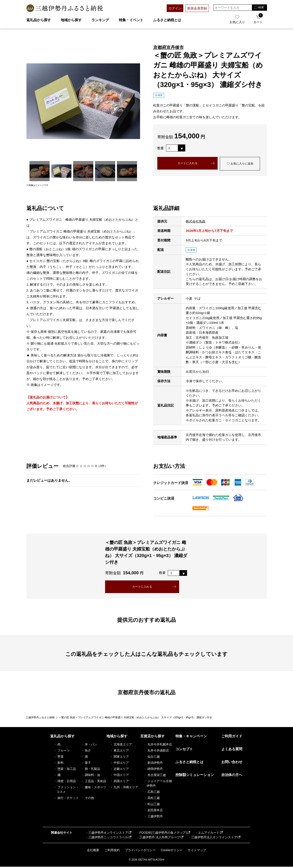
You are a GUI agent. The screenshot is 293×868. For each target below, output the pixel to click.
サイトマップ (197, 851)
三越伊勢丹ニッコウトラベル (107, 838)
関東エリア (119, 758)
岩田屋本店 (153, 811)
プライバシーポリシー (140, 851)
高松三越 (152, 799)
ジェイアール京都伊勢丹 (158, 784)
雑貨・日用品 (65, 782)
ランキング (100, 20)
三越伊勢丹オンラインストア (107, 834)
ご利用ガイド (232, 737)
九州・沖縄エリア (124, 788)
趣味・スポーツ (94, 788)
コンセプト (184, 750)
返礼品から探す (39, 20)
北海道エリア (121, 745)
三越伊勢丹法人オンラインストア (213, 838)
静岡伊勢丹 (153, 770)
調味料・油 (90, 776)
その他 (87, 799)
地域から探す (71, 20)
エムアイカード (207, 834)
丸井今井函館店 (156, 752)
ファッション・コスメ (66, 791)
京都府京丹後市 (168, 47)
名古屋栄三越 (155, 776)
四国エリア (119, 782)
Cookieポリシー (172, 851)
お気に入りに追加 (240, 165)
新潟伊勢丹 (153, 764)
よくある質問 (232, 750)
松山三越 (152, 805)
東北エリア (119, 752)
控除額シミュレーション (195, 776)
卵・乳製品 (90, 770)
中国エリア (119, 776)
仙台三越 (152, 758)
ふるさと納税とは (167, 20)
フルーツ (62, 752)
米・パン (89, 745)
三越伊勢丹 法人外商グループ (158, 838)
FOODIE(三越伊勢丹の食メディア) (162, 834)
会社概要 (93, 851)
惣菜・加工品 (65, 770)
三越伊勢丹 (153, 817)
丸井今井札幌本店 (158, 745)
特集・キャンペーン (191, 737)
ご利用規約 (112, 851)
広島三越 (152, 793)
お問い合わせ (232, 763)
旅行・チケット (66, 799)
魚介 (86, 752)
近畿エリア (119, 770)
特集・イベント (131, 20)
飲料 (59, 764)
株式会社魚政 (196, 221)
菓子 (86, 764)
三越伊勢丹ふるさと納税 (40, 719)
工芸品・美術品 (94, 782)
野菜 (59, 758)
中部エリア (119, 764)
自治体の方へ (232, 776)
